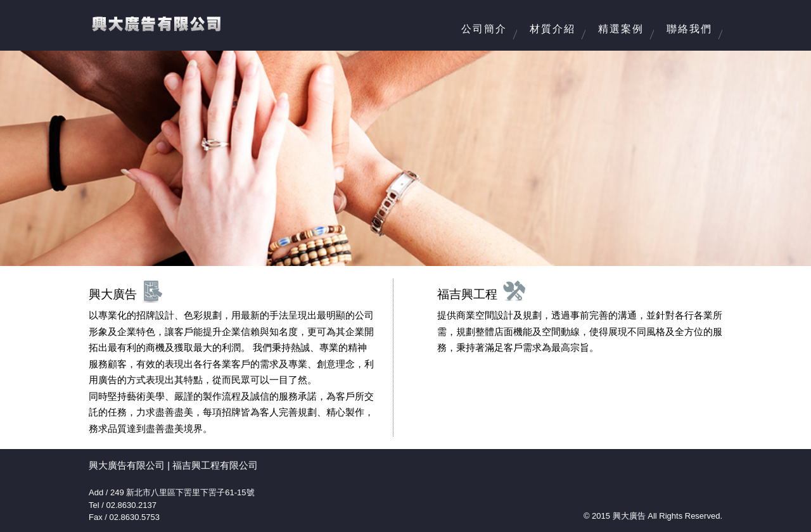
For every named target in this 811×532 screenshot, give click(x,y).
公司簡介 (484, 29)
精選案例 (621, 29)
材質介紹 (552, 29)
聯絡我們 (689, 29)
